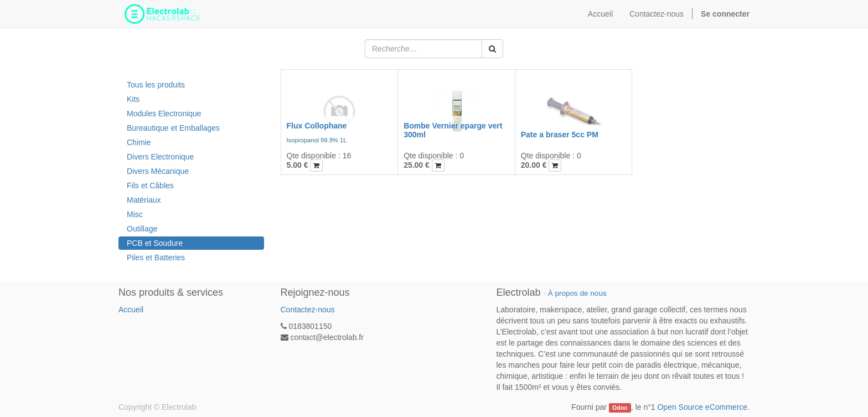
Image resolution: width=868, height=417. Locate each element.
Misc (135, 214)
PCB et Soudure (155, 243)
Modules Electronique (164, 114)
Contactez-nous (308, 310)
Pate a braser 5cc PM (560, 135)
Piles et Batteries (156, 258)
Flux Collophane (317, 126)
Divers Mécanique (158, 171)
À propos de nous (577, 293)
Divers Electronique (160, 157)
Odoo (620, 408)
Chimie (139, 142)
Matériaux (144, 200)
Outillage (142, 229)
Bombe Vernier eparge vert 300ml (453, 130)
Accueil (131, 310)
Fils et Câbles (150, 186)
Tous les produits (156, 85)
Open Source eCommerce (702, 407)
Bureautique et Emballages (173, 128)
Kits (133, 99)
